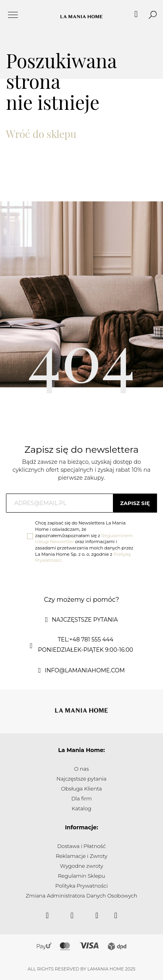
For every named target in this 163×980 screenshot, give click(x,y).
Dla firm (81, 798)
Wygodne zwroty (82, 866)
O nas (82, 769)
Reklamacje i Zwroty (81, 856)
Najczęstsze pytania (81, 779)
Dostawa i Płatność (81, 846)
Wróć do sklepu (41, 134)
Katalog (81, 808)
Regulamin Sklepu (81, 876)
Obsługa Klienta (82, 789)
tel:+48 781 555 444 (85, 639)
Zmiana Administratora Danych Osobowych (81, 896)
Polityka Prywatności (81, 886)
